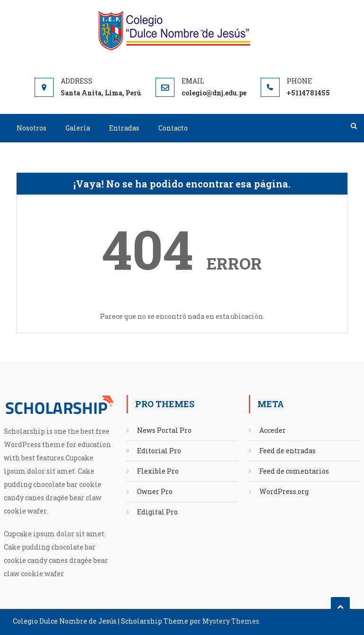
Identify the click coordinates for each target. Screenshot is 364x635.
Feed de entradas (287, 451)
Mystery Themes (231, 621)
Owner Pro (155, 491)
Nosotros (32, 128)
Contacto (173, 128)
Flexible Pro (158, 471)
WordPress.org (284, 491)
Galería (78, 128)
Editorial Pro (159, 451)
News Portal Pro (164, 430)
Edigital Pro (157, 512)
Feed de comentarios (294, 471)
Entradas (124, 128)
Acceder (273, 430)
